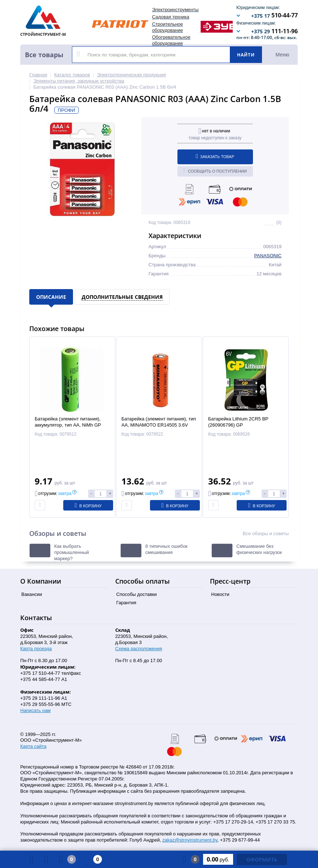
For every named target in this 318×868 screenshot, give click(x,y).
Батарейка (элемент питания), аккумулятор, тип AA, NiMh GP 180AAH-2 (68, 425)
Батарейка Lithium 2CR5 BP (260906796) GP (238, 422)
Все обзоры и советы (266, 533)
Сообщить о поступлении (215, 171)
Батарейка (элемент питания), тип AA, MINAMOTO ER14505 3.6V (159, 422)
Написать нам (35, 710)
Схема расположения (139, 649)
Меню (283, 55)
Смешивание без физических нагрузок (259, 549)
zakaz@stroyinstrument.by (190, 840)
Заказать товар (215, 156)
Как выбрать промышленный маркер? (72, 552)
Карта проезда (36, 649)
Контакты (36, 618)
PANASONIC (268, 256)
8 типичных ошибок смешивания (166, 549)
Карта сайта (33, 746)
